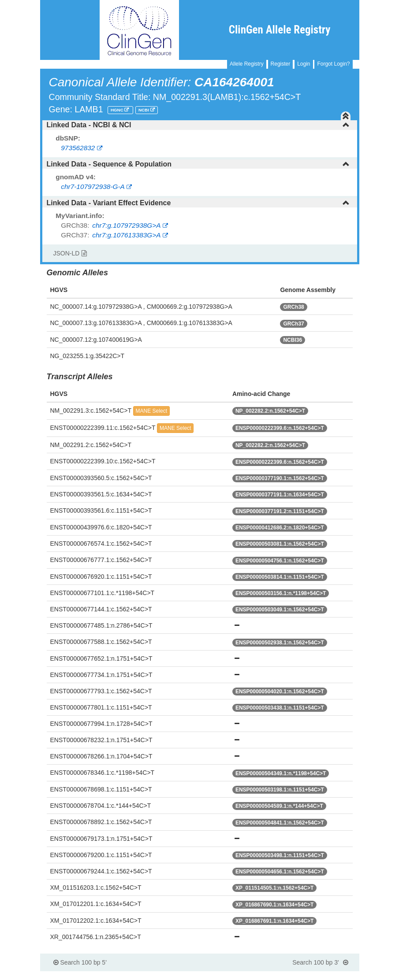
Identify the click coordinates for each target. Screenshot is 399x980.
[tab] (200, 125)
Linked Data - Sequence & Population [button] (198, 164)
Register (281, 64)
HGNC (118, 110)
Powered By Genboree (316, 976)
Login (304, 64)
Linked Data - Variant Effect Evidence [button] (198, 203)
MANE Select (151, 411)
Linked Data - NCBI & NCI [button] (198, 125)
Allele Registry (247, 64)
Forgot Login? (333, 64)
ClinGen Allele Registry (280, 30)
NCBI (144, 110)
